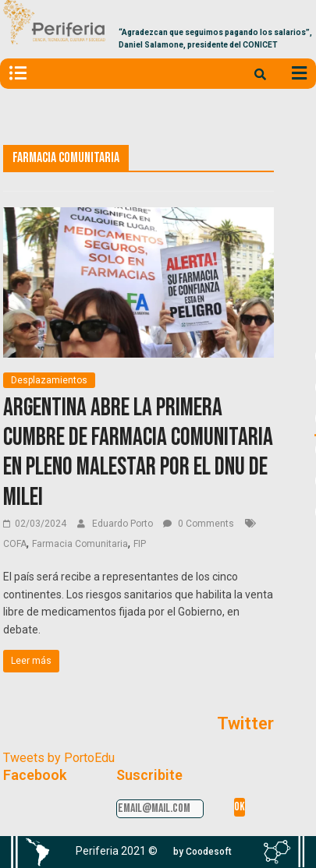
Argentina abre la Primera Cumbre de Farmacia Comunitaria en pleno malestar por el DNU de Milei (138, 453)
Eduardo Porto (124, 524)
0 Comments (199, 524)
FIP (140, 544)
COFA (15, 544)
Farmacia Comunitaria (80, 544)
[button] (202, 852)
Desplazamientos (49, 380)
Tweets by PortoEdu (59, 758)
